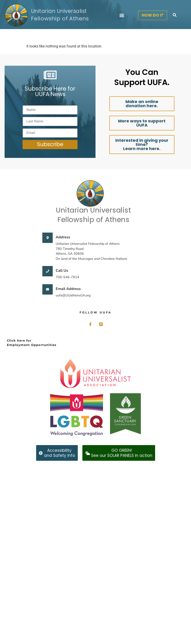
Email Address (68, 289)
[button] (122, 15)
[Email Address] (48, 289)
